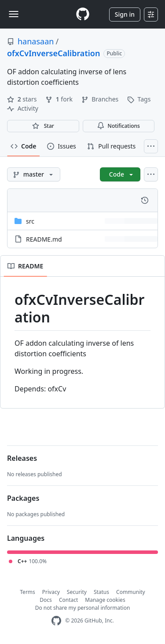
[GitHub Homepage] (56, 621)
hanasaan (36, 41)
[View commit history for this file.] (145, 200)
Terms (27, 592)
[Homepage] (83, 14)
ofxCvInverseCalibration (53, 53)
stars (23, 99)
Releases (22, 458)
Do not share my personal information (83, 608)
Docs (46, 600)
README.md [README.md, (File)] (44, 239)
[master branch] (34, 174)
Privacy (51, 592)
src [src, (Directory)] (30, 221)
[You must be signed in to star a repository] (43, 126)
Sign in (125, 14)
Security (77, 592)
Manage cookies (105, 600)
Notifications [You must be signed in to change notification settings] (119, 126)
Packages (23, 498)
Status (101, 592)
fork (60, 99)
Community (131, 592)
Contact (68, 600)
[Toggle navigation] (14, 14)
